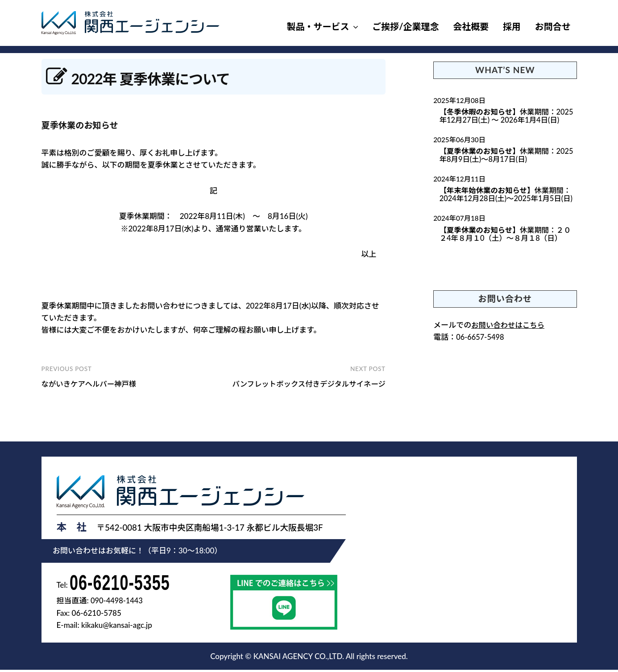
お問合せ (553, 26)
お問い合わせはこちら (509, 327)
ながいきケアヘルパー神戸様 (91, 384)
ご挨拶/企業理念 (405, 26)
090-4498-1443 (118, 603)
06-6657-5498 (481, 340)
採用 (512, 26)
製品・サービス (318, 26)
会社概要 (471, 26)
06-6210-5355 (124, 583)
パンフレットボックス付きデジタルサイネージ (306, 384)
